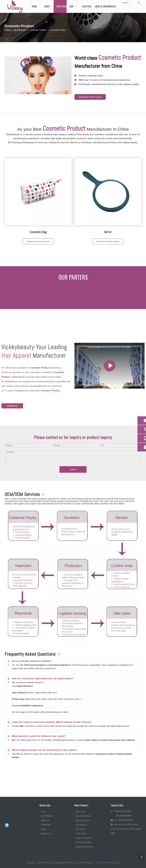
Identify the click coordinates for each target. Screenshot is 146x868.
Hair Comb (81, 812)
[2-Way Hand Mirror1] (108, 192)
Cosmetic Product (84, 842)
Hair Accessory (82, 820)
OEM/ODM (46, 825)
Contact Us (46, 834)
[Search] (129, 3)
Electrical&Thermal (84, 847)
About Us (45, 820)
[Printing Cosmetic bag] (38, 192)
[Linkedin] (7, 825)
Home (44, 812)
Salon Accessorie (83, 838)
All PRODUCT (47, 816)
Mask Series (81, 834)
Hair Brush (81, 829)
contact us (12, 406)
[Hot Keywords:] (139, 3)
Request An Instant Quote (90, 97)
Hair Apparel (81, 825)
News (43, 829)
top (142, 857)
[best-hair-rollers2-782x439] (38, 75)
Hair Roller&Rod (83, 816)
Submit (73, 469)
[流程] (73, 579)
